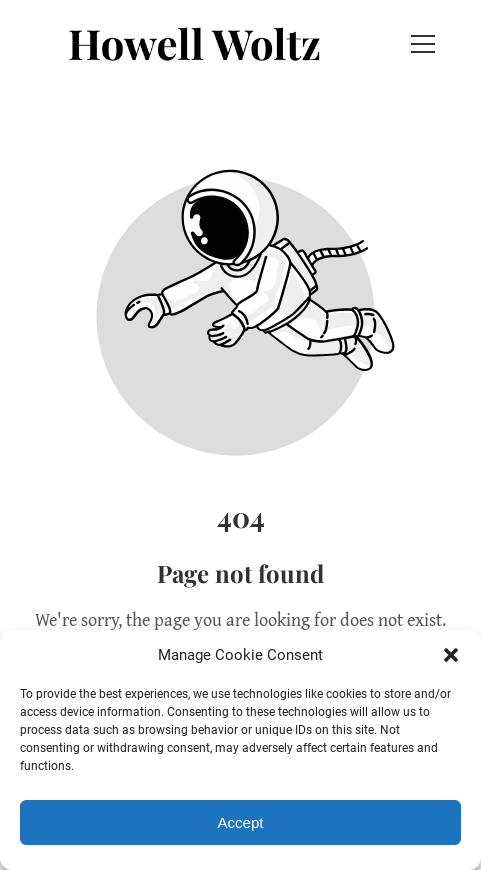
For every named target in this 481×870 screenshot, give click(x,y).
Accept (241, 822)
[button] (451, 655)
